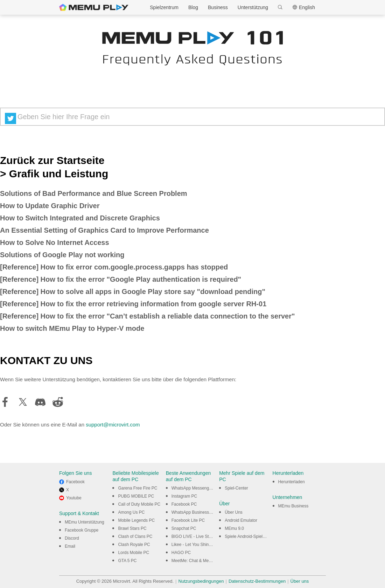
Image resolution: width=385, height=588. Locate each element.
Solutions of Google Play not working (62, 255)
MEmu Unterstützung (85, 522)
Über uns (300, 581)
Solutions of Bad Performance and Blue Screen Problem (94, 193)
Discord (72, 538)
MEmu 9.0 (234, 528)
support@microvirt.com (113, 425)
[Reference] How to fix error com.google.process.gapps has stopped (114, 267)
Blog (193, 7)
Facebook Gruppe (82, 530)
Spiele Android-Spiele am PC (252, 536)
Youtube (74, 498)
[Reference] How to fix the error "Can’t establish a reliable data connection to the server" (148, 316)
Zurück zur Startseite (52, 160)
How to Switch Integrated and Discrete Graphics (80, 218)
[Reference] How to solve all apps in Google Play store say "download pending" (133, 292)
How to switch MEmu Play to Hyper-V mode (72, 328)
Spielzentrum (164, 7)
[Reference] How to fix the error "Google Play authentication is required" (121, 279)
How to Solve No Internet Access (55, 242)
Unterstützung (253, 7)
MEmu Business (293, 506)
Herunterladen (292, 482)
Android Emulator (241, 520)
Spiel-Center (236, 488)
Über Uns (234, 512)
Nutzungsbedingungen (201, 581)
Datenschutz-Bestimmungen (257, 581)
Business (218, 7)
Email (70, 546)
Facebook (75, 482)
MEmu (94, 7)
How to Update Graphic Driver (50, 206)
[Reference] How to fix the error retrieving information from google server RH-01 (133, 304)
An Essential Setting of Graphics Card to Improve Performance (104, 230)
